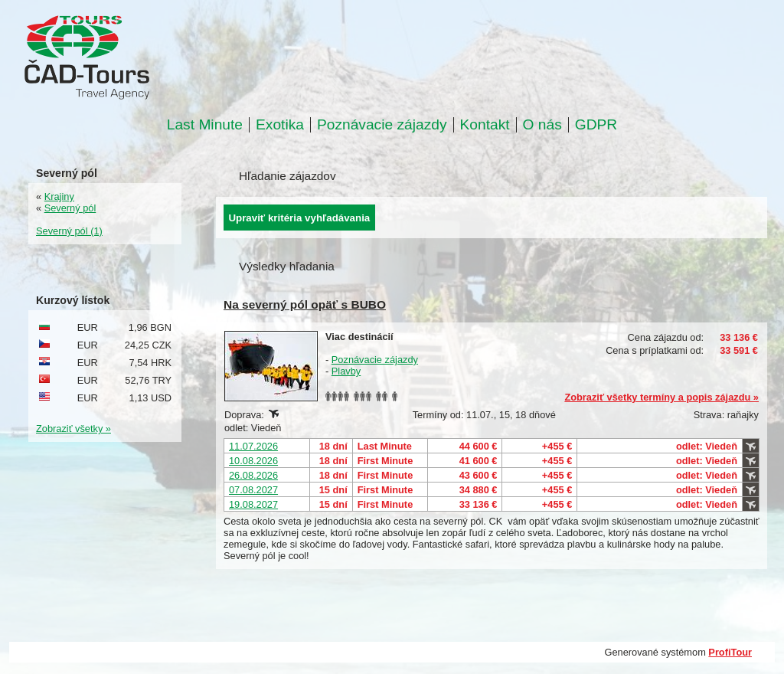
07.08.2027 (253, 490)
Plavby (346, 371)
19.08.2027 (253, 504)
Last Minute (205, 125)
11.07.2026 (253, 446)
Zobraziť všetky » (73, 429)
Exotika (280, 125)
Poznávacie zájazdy (382, 125)
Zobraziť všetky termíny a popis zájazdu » (661, 397)
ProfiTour (730, 652)
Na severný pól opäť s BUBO (305, 304)
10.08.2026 (253, 461)
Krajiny (59, 196)
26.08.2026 (253, 475)
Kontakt (485, 125)
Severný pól (70, 208)
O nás (542, 125)
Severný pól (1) (69, 231)
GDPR (596, 125)
